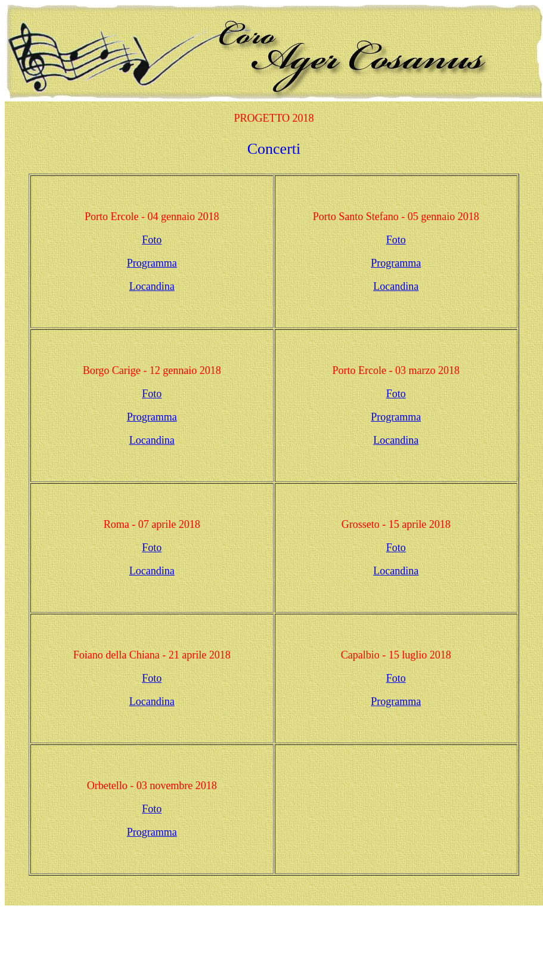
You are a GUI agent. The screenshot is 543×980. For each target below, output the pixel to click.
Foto (152, 240)
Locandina (152, 286)
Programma (152, 263)
